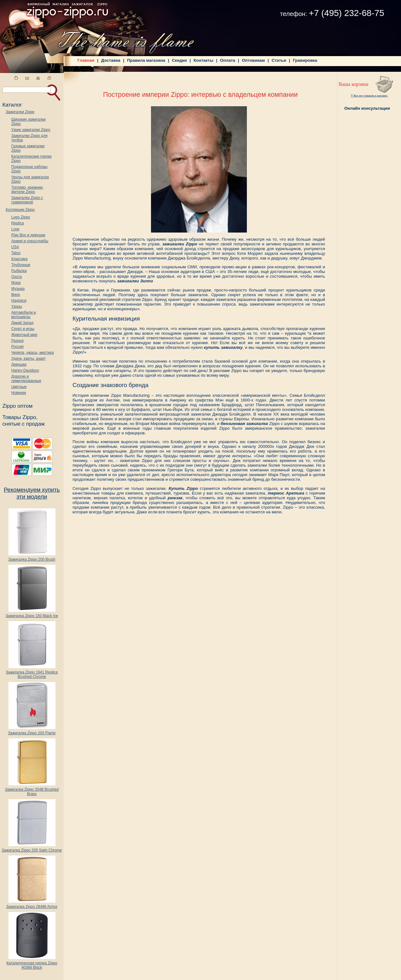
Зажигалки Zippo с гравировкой (27, 200)
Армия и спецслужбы (30, 241)
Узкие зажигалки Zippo (31, 130)
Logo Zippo (21, 217)
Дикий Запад (22, 323)
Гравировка (305, 60)
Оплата (227, 60)
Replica (18, 223)
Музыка (18, 289)
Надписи (19, 301)
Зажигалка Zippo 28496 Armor (32, 905)
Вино (16, 295)
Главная (86, 60)
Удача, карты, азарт (29, 359)
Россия (17, 347)
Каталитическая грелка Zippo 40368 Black (32, 964)
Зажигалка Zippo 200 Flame (32, 731)
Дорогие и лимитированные (26, 379)
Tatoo (16, 253)
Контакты (203, 60)
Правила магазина (146, 60)
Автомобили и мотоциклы (23, 315)
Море (16, 283)
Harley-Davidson (25, 370)
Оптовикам (253, 60)
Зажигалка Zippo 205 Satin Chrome (32, 849)
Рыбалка (19, 271)
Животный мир (24, 335)
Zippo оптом (17, 406)
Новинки (19, 393)
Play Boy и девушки (28, 235)
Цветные (19, 387)
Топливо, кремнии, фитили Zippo (27, 190)
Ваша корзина (354, 84)
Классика (19, 259)
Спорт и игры (23, 329)
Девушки (19, 364)
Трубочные (21, 265)
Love (15, 229)
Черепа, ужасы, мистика (32, 353)
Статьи (279, 60)
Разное (18, 341)
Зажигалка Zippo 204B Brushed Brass (32, 790)
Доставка (111, 60)
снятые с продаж (23, 424)
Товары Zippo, (20, 417)
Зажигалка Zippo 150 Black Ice (32, 614)
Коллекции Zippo (20, 210)
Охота (17, 277)
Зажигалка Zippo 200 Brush (32, 558)
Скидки (180, 60)
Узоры (17, 307)
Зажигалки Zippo (20, 112)
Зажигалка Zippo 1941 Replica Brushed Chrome (32, 673)
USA (15, 247)
